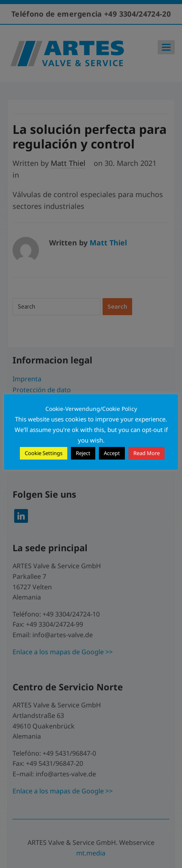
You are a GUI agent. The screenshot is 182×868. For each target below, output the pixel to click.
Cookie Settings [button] (44, 453)
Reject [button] (83, 453)
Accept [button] (112, 453)
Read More (147, 453)
